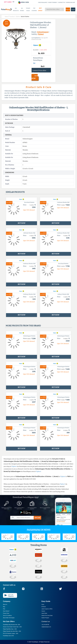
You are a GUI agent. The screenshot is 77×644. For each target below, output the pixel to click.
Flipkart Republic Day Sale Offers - (12, 631)
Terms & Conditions (7, 616)
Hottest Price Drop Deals (47, 616)
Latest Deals (44, 613)
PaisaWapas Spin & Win (8, 636)
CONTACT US (62, 2)
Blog (4, 607)
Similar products (15, 192)
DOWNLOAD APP (71, 2)
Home (43, 604)
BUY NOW (35, 77)
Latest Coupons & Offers (47, 609)
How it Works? (6, 611)
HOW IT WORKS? (53, 2)
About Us (5, 604)
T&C (34, 63)
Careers (43, 611)
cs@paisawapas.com (46, 627)
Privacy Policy (6, 613)
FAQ (4, 609)
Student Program (45, 618)
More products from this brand (23, 326)
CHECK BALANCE (43, 2)
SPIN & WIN (23, 2)
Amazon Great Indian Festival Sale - (12, 627)
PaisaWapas (35, 642)
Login (73, 9)
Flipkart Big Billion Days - (10, 629)
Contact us (46, 621)
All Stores (44, 607)
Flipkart (41, 34)
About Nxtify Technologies (9, 618)
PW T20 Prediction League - (11, 633)
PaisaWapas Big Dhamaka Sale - (12, 625)
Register (68, 9)
